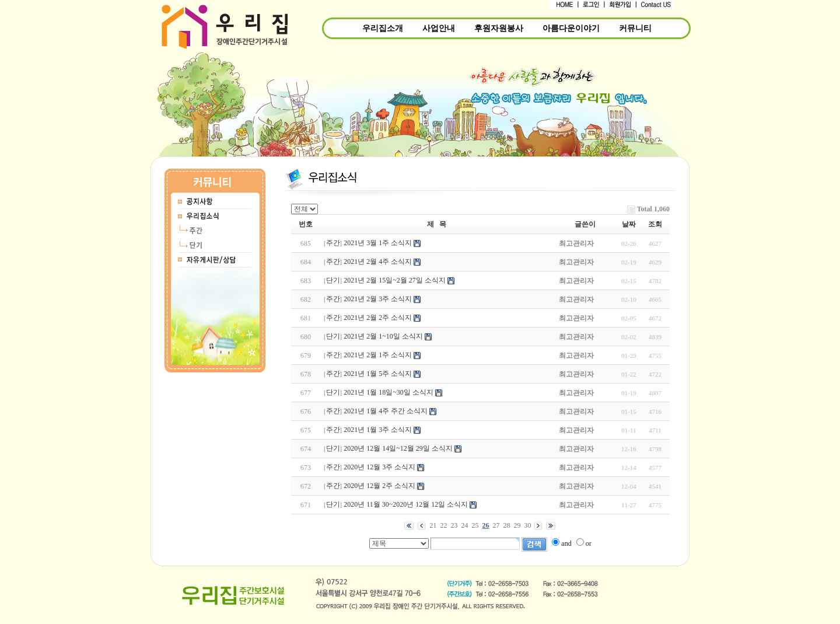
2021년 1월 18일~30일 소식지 (388, 392)
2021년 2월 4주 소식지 (378, 262)
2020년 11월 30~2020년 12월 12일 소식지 (406, 504)
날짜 (629, 224)
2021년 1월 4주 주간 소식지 (386, 411)
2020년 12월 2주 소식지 (379, 486)
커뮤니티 (635, 28)
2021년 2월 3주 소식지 (378, 299)
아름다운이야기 (571, 28)
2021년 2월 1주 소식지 (378, 355)
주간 (333, 243)
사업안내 (439, 28)
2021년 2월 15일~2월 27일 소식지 (395, 280)
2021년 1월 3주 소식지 (378, 430)
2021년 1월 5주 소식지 (378, 374)
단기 (333, 280)
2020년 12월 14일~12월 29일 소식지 (398, 448)
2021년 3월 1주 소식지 (378, 243)
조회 (655, 224)
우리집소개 (383, 28)
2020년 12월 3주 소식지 (379, 467)
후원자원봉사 (499, 28)
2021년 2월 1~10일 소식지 (383, 336)
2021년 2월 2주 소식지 (378, 318)
